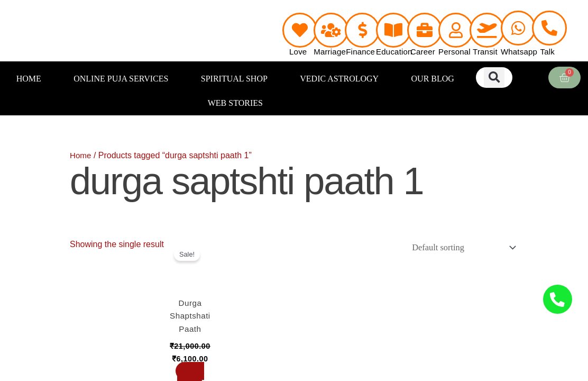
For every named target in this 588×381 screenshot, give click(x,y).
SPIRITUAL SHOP (234, 79)
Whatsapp (519, 52)
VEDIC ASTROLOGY (339, 79)
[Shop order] (459, 248)
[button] (494, 78)
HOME (29, 79)
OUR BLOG (433, 79)
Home (81, 155)
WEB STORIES (235, 103)
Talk (548, 52)
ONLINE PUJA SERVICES (121, 79)
